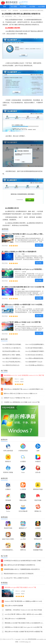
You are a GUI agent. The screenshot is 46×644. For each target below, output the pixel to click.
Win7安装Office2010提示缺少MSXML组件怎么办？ (17, 348)
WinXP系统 (41, 7)
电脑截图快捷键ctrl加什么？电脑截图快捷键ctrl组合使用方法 (20, 569)
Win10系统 (23, 7)
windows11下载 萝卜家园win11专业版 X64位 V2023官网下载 (21, 322)
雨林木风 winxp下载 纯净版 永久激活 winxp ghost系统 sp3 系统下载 (24, 234)
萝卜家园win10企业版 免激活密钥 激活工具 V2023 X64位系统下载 (23, 287)
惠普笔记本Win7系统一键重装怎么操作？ (15, 355)
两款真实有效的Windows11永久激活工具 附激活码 (17, 574)
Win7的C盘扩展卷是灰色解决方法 (35, 348)
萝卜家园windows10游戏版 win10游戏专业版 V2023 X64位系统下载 (23, 305)
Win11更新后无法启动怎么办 (11, 365)
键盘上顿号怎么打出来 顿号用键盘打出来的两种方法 (18, 565)
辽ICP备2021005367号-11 (7, 639)
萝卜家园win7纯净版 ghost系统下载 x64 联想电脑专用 (19, 252)
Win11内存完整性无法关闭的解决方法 (14, 344)
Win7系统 (32, 7)
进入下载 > (39, 245)
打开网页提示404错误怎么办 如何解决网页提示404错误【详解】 (21, 561)
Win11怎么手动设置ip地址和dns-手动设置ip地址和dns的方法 (20, 362)
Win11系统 (14, 7)
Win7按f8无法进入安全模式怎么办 (35, 355)
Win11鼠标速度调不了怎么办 (34, 362)
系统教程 (15, 11)
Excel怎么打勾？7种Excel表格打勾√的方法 (15, 578)
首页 (5, 7)
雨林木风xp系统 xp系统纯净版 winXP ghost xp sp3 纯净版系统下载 (23, 269)
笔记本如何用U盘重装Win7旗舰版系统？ (14, 351)
